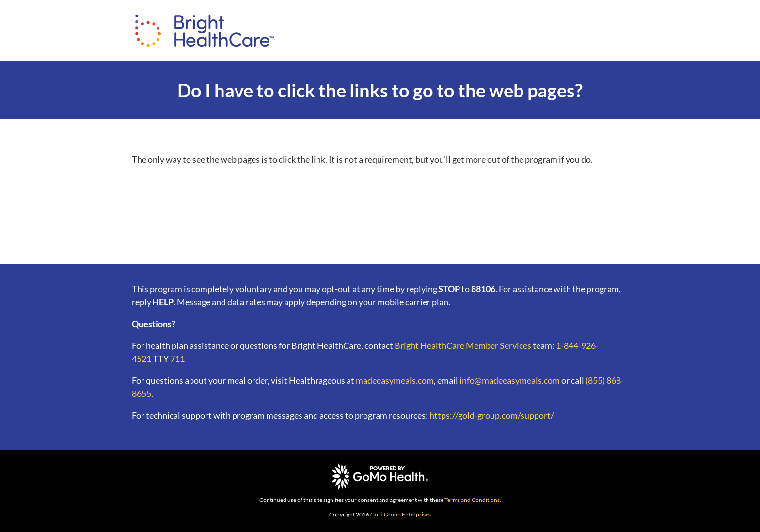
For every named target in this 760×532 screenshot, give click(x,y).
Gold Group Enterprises (401, 514)
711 (177, 359)
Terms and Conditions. (473, 500)
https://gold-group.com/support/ (492, 415)
